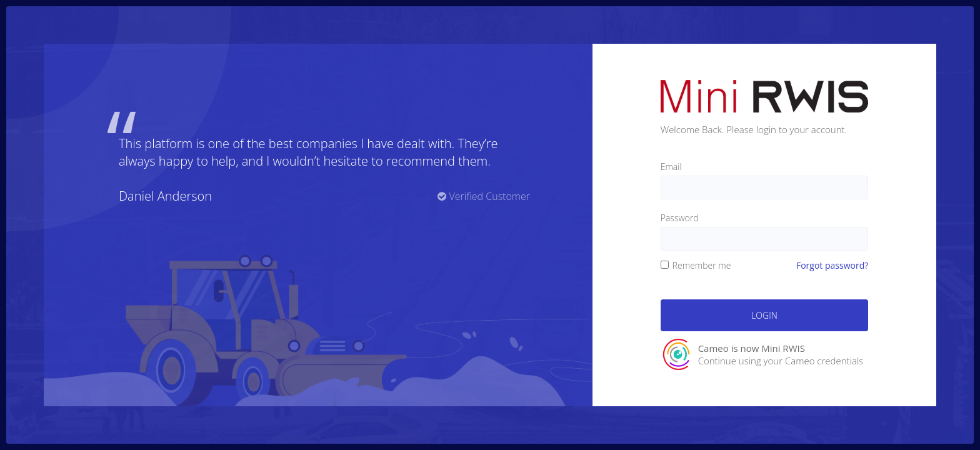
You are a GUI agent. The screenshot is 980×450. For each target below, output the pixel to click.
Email (671, 167)
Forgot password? (832, 265)
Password (680, 218)
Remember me (696, 265)
